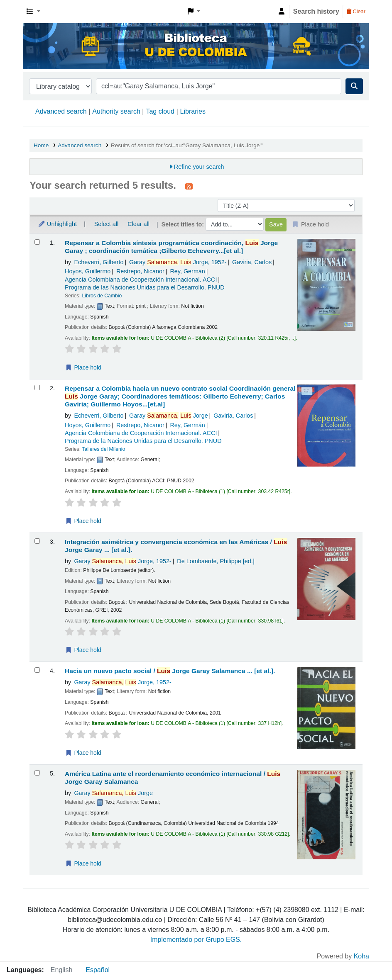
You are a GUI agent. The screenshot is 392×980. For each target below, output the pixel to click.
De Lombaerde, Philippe (216, 561)
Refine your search (199, 167)
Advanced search (61, 111)
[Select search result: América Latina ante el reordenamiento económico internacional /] (37, 773)
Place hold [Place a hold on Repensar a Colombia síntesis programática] (83, 367)
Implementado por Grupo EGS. (196, 940)
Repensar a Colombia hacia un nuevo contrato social (180, 396)
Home (41, 145)
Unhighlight (57, 224)
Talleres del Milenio (103, 449)
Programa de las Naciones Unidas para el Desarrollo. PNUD (145, 287)
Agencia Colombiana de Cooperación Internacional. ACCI (141, 280)
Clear (356, 11)
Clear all (138, 224)
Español (98, 970)
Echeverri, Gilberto (99, 262)
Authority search (116, 111)
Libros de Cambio (102, 296)
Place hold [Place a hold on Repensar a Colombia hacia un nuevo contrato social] (83, 521)
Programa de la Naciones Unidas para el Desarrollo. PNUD (143, 441)
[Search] (354, 86)
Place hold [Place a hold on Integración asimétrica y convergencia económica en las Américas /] (83, 650)
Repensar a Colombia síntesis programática (171, 247)
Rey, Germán (187, 271)
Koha (361, 956)
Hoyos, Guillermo (88, 271)
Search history (316, 11)
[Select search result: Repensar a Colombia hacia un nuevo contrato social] (37, 388)
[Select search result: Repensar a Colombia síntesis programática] (37, 242)
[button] (33, 12)
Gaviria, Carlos (252, 262)
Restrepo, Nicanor (140, 271)
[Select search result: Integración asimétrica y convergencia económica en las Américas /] (37, 541)
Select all (106, 224)
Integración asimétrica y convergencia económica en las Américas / (176, 546)
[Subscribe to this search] (189, 186)
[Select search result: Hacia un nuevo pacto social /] (37, 670)
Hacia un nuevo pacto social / (170, 671)
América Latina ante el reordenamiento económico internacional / (173, 778)
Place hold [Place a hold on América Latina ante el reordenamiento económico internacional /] (83, 863)
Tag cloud (160, 111)
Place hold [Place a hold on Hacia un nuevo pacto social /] (83, 753)
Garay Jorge (178, 262)
